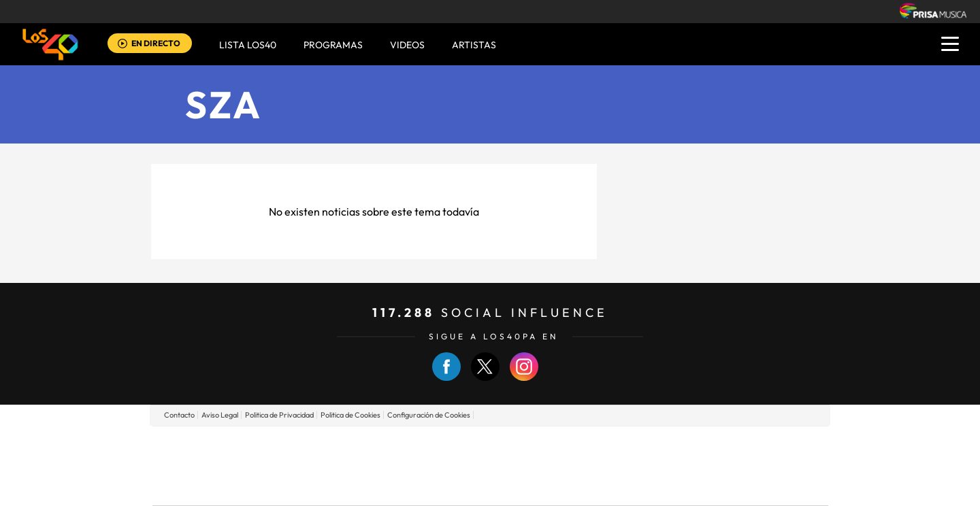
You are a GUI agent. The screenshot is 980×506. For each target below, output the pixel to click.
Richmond (326, 486)
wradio (467, 466)
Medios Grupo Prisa (213, 489)
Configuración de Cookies (429, 415)
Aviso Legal (220, 415)
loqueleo (636, 486)
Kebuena (720, 466)
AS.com (637, 445)
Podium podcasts (460, 486)
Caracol (732, 445)
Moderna (393, 486)
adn (682, 445)
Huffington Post (353, 466)
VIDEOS (407, 45)
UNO (428, 466)
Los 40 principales (400, 445)
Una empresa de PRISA (214, 456)
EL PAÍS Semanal (621, 466)
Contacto (179, 415)
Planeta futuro (671, 466)
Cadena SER (594, 445)
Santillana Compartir (536, 445)
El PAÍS (334, 445)
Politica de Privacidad (279, 415)
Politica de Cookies (350, 415)
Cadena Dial (571, 466)
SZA (224, 104)
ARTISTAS (474, 45)
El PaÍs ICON (519, 486)
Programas (333, 45)
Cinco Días (519, 466)
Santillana (463, 445)
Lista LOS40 (248, 45)
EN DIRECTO (156, 43)
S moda (575, 486)
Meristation (701, 486)
